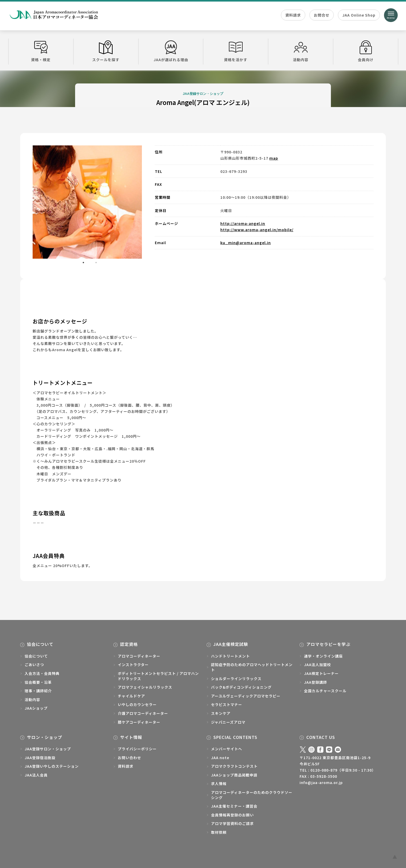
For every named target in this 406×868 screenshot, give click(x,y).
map (274, 158)
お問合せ (322, 15)
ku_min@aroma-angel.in (246, 243)
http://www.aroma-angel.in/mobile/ (257, 230)
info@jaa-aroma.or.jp (321, 782)
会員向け (366, 51)
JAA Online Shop (359, 15)
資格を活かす (236, 51)
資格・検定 (41, 51)
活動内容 (301, 51)
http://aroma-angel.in (243, 223)
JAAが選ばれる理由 (171, 51)
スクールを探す (106, 51)
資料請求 (293, 15)
